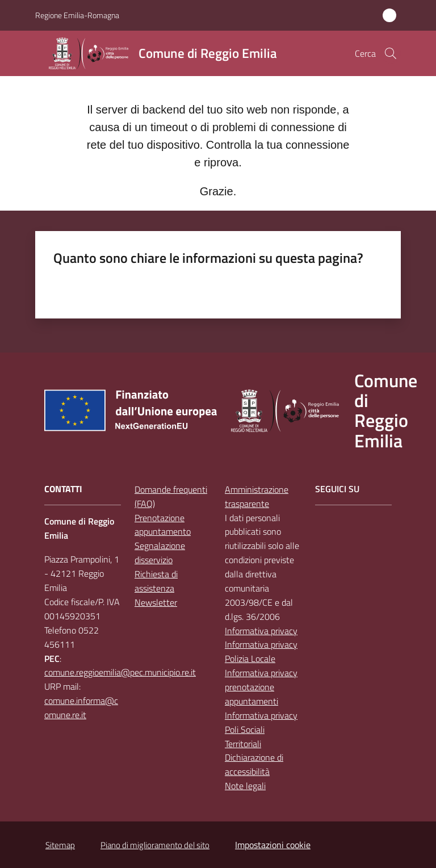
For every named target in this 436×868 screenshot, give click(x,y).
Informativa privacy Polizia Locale (261, 651)
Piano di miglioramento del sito (155, 845)
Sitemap (60, 845)
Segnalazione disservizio (160, 553)
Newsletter (156, 602)
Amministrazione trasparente (257, 496)
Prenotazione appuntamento (163, 525)
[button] (391, 53)
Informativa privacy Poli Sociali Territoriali (261, 729)
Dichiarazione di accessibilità (254, 764)
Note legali (245, 786)
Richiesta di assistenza (156, 581)
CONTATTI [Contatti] (63, 489)
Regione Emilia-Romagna (77, 15)
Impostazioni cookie (273, 845)
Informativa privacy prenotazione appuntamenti (261, 687)
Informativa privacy (261, 631)
